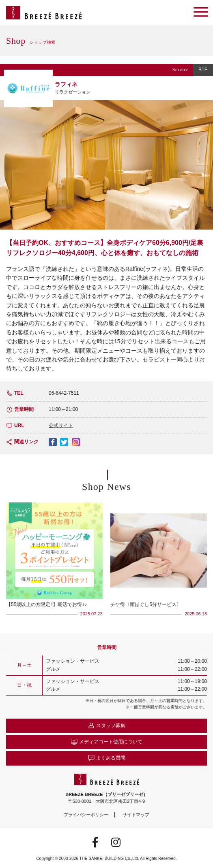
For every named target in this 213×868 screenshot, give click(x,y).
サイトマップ (136, 815)
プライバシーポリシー (86, 815)
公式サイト (61, 425)
